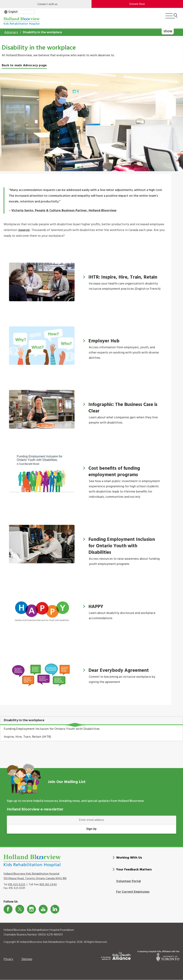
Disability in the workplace (24, 720)
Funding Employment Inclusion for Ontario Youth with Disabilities (52, 729)
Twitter (20, 909)
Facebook (8, 909)
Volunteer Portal (129, 881)
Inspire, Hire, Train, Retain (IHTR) (27, 737)
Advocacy (11, 32)
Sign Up (91, 829)
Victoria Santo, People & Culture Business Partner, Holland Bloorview (64, 211)
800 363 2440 (48, 884)
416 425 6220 (17, 884)
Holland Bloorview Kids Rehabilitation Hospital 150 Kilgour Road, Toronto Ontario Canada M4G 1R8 (35, 876)
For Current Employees (133, 892)
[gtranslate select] (19, 12)
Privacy (8, 959)
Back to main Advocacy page (24, 65)
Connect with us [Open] (47, 4)
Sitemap (27, 959)
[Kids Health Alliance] (116, 955)
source (24, 230)
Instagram (31, 909)
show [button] (168, 31)
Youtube (43, 909)
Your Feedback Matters (134, 869)
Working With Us (129, 858)
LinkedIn (55, 909)
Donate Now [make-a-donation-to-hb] (137, 4)
